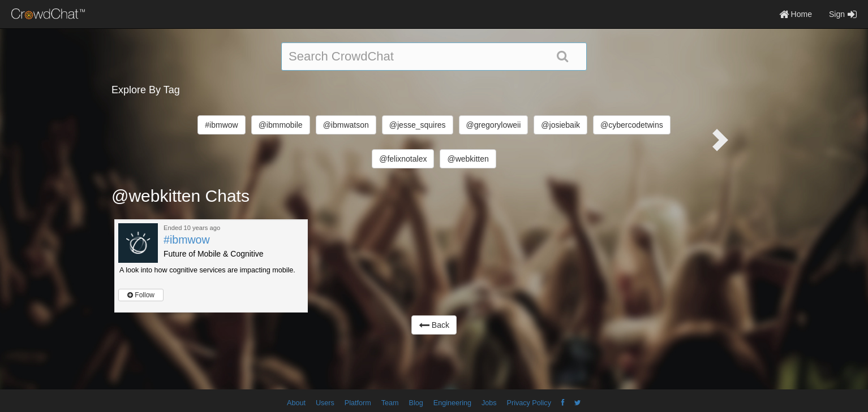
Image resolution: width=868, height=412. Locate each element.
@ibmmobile (281, 125)
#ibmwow (221, 125)
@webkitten (468, 159)
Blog (416, 403)
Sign (843, 14)
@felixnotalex (403, 159)
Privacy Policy (529, 403)
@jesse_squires (418, 125)
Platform (358, 403)
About (296, 403)
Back (434, 325)
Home (796, 14)
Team (390, 403)
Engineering (452, 403)
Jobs (489, 403)
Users (325, 403)
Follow (141, 295)
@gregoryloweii (494, 125)
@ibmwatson (346, 125)
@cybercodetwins (632, 125)
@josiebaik (560, 125)
